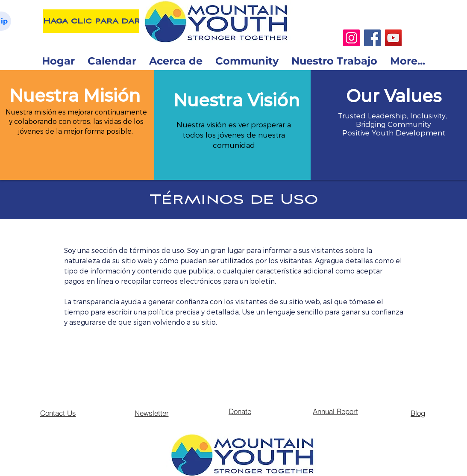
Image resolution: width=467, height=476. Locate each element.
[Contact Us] (58, 413)
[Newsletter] (152, 413)
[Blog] (418, 413)
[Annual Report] (335, 411)
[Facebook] (372, 38)
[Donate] (240, 411)
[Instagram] (351, 38)
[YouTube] (393, 38)
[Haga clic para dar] (92, 21)
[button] (75, 95)
